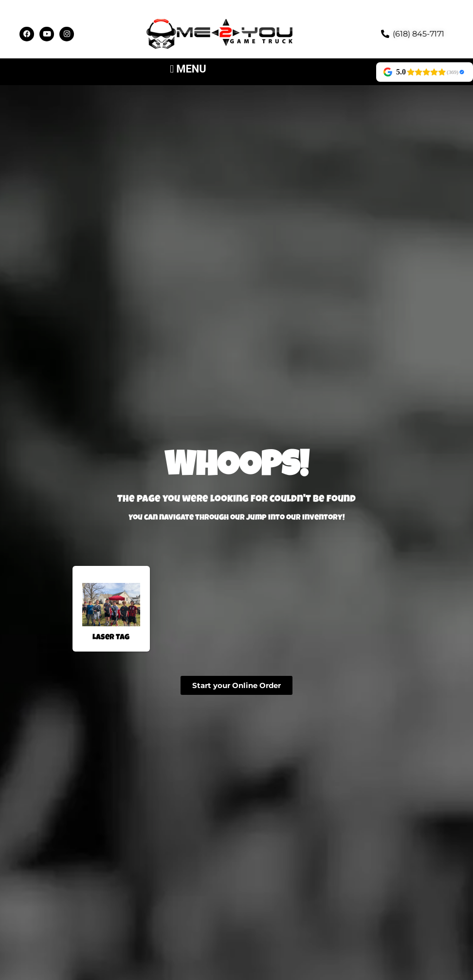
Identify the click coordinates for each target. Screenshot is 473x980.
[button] (188, 69)
